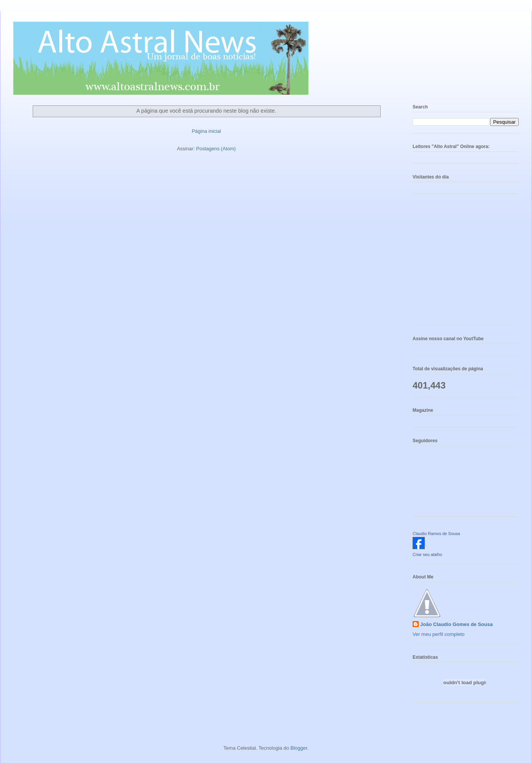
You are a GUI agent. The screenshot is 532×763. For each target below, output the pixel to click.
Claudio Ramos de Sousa (436, 534)
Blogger (299, 748)
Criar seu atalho (427, 554)
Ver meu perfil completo (439, 634)
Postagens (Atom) (216, 149)
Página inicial (206, 131)
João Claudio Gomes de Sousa (457, 624)
